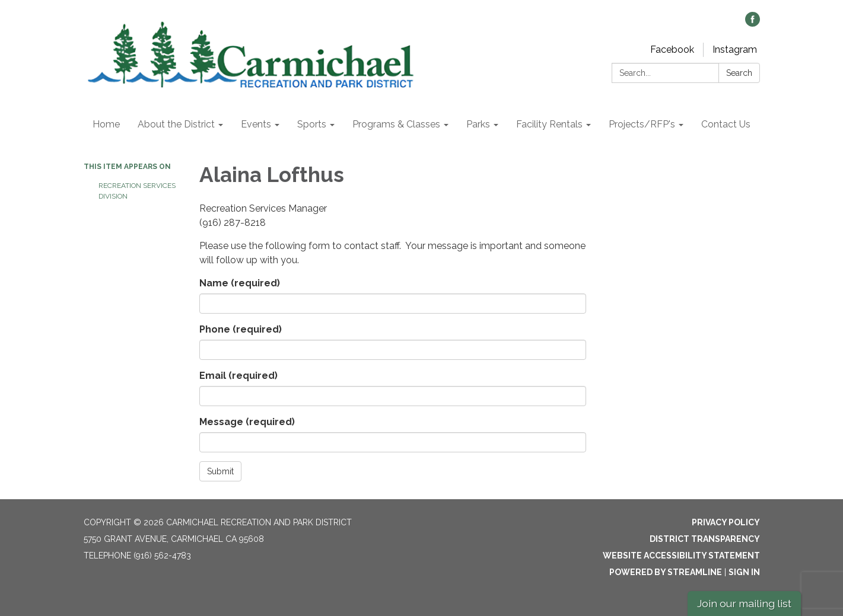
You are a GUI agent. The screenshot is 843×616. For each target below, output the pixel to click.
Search (739, 73)
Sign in (744, 572)
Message (247, 422)
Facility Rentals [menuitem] (549, 124)
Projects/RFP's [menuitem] (642, 124)
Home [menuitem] (106, 124)
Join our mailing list (744, 603)
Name (240, 283)
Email (238, 376)
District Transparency (705, 539)
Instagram (735, 50)
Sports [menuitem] (312, 124)
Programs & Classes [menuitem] (396, 124)
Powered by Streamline (666, 572)
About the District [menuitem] (176, 124)
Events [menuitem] (256, 124)
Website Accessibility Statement (681, 556)
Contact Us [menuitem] (726, 124)
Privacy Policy (726, 522)
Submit (220, 471)
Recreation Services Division (137, 191)
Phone (241, 329)
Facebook (672, 50)
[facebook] (753, 23)
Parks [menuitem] (478, 124)
